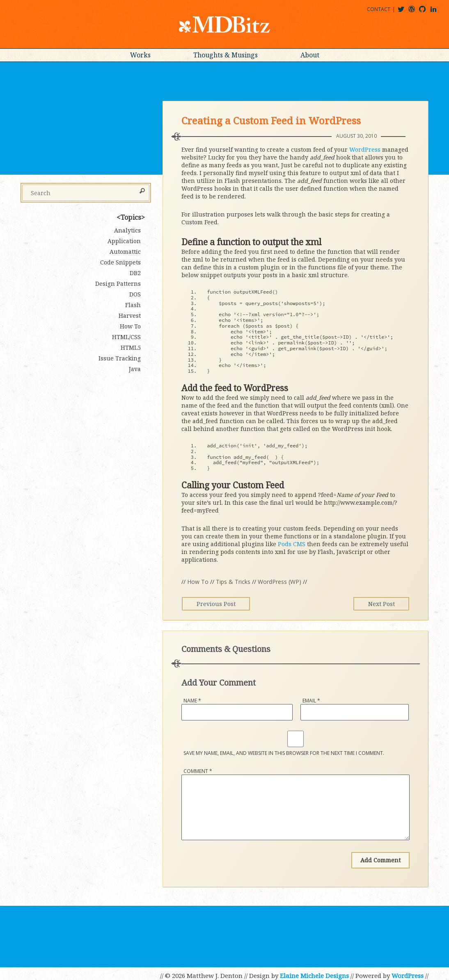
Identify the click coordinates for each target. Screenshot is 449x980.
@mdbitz (404, 12)
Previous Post (218, 604)
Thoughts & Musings (226, 55)
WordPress (365, 149)
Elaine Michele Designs (314, 975)
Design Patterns (118, 284)
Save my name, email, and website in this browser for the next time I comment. (284, 753)
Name (192, 701)
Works (140, 55)
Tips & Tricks (233, 582)
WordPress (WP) (279, 582)
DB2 (135, 273)
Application (124, 241)
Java (135, 369)
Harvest (130, 316)
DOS (135, 294)
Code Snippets (120, 262)
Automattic (125, 252)
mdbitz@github (426, 12)
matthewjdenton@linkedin (437, 12)
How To (198, 582)
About (310, 55)
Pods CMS (292, 544)
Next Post (379, 604)
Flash (133, 305)
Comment (198, 771)
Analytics (127, 230)
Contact (379, 9)
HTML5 (131, 348)
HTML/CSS (126, 337)
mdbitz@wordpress (415, 12)
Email (311, 701)
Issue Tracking (120, 358)
